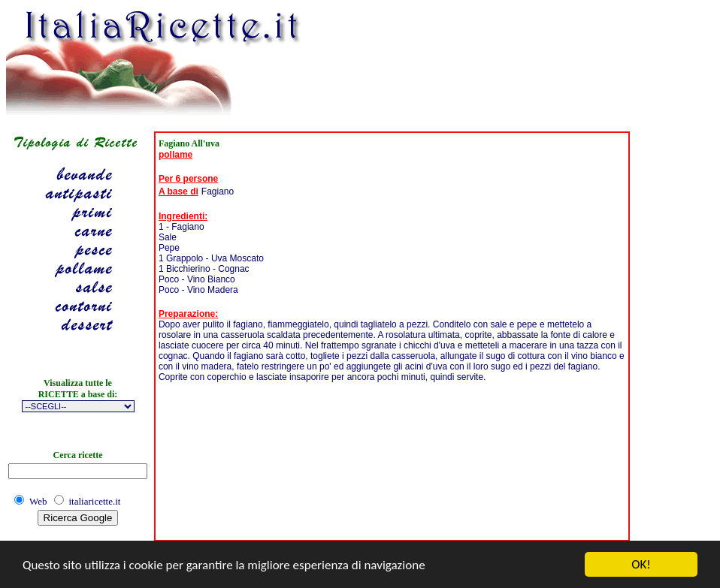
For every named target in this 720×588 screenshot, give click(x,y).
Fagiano (218, 191)
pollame (175, 155)
